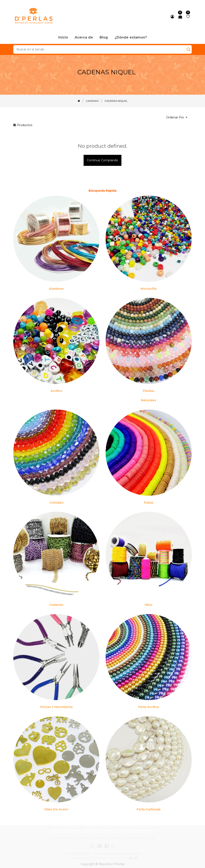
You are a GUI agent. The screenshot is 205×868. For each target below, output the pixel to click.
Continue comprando (102, 160)
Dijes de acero (56, 809)
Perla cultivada (149, 809)
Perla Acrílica (149, 707)
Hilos (149, 605)
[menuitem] (63, 38)
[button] (177, 117)
